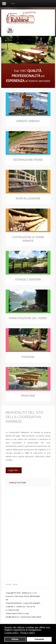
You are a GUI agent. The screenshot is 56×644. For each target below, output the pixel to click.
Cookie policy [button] (11, 633)
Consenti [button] (39, 639)
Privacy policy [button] (28, 633)
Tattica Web (36, 617)
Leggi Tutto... (14, 470)
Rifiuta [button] (15, 639)
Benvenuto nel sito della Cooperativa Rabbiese (24, 417)
